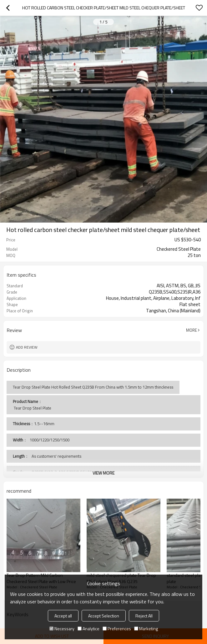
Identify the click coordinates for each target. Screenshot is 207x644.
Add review (27, 347)
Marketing (146, 629)
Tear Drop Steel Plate (32, 408)
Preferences (117, 629)
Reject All (144, 616)
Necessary (62, 629)
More (192, 330)
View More (103, 473)
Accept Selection (104, 616)
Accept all (63, 616)
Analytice (88, 629)
